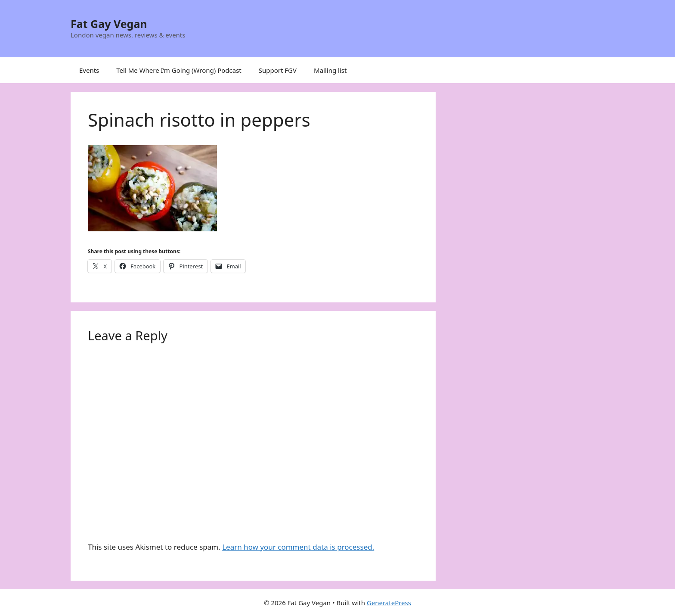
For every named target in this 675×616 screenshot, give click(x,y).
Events (89, 70)
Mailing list (330, 70)
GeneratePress (389, 603)
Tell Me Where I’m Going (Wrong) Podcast (179, 70)
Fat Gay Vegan (109, 24)
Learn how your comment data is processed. (298, 547)
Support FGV (278, 70)
